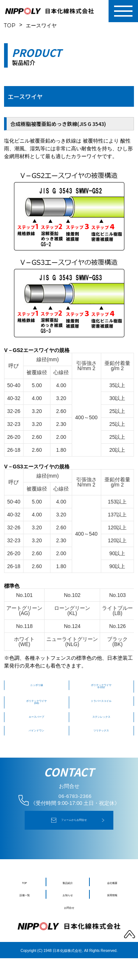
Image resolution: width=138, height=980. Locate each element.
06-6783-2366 (75, 815)
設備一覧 (25, 916)
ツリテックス (101, 746)
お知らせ (68, 916)
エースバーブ (36, 730)
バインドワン (36, 746)
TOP (10, 25)
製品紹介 (68, 904)
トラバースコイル (101, 708)
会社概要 (112, 904)
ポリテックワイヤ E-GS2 (101, 689)
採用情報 (112, 916)
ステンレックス (101, 730)
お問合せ (69, 929)
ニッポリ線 (36, 687)
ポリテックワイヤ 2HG (36, 711)
